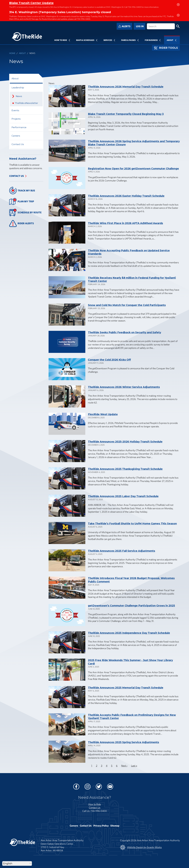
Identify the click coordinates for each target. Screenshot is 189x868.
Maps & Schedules (85, 40)
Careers (16, 136)
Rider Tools (166, 48)
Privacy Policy (101, 826)
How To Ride (61, 40)
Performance (19, 127)
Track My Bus (22, 191)
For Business (151, 40)
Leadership (18, 88)
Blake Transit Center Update (31, 3)
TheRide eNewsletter (26, 103)
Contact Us (18, 144)
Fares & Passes (128, 40)
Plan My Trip (22, 201)
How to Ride (95, 804)
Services (108, 40)
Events (15, 110)
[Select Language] (17, 863)
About (170, 40)
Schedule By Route (25, 212)
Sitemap (115, 826)
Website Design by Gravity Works (141, 847)
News (19, 96)
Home (12, 53)
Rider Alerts (22, 223)
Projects (16, 119)
